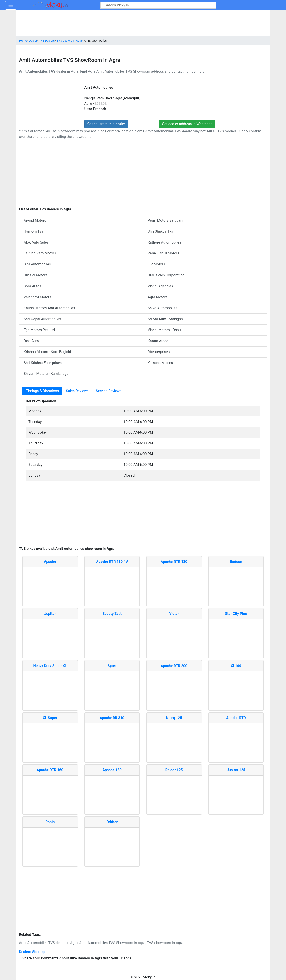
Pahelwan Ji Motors (163, 253)
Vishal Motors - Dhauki (166, 330)
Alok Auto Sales (36, 242)
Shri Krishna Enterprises (43, 363)
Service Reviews (109, 391)
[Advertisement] (143, 516)
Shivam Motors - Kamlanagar (47, 374)
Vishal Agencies (160, 286)
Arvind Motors (35, 220)
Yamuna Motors (160, 363)
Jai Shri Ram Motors (40, 253)
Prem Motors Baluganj (165, 220)
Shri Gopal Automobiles (42, 319)
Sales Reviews (77, 391)
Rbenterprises (159, 352)
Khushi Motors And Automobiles (49, 308)
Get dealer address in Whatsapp (187, 124)
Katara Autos (158, 341)
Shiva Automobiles (163, 308)
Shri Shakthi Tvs (160, 231)
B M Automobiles (37, 264)
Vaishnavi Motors (38, 297)
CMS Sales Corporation (166, 275)
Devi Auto (31, 341)
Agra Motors (158, 297)
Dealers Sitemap (32, 952)
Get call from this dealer (106, 124)
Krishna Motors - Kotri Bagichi (47, 352)
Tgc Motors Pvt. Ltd (39, 330)
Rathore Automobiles (164, 242)
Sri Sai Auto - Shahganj (166, 319)
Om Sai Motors (36, 275)
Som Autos (32, 286)
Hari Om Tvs (33, 231)
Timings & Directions (42, 391)
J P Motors (156, 264)
